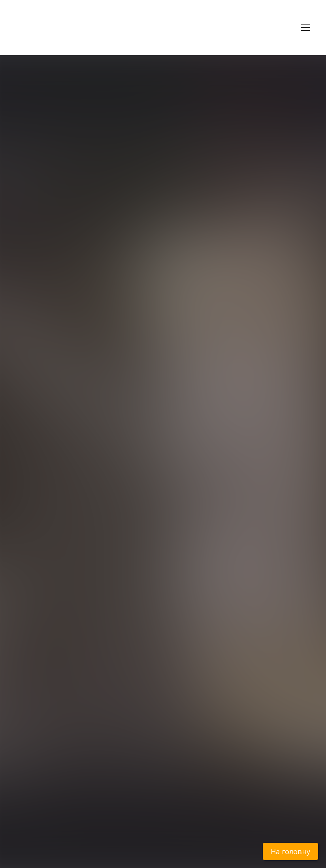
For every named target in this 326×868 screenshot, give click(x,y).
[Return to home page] (67, 21)
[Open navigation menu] (305, 28)
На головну (290, 851)
